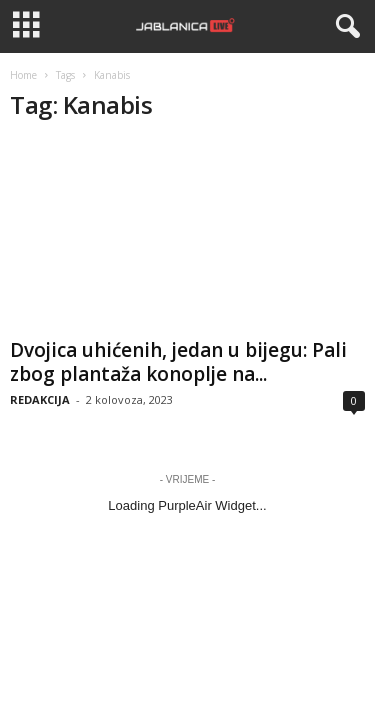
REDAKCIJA (40, 399)
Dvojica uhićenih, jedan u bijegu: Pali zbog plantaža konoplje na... (178, 362)
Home (23, 75)
